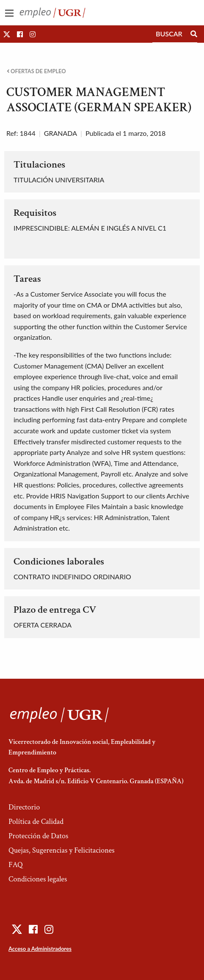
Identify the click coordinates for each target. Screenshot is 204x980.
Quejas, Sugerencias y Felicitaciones (62, 850)
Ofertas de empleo (36, 71)
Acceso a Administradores (40, 949)
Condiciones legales (38, 879)
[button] (7, 34)
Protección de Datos (38, 836)
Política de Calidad (36, 822)
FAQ (16, 865)
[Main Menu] (9, 13)
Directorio (24, 807)
